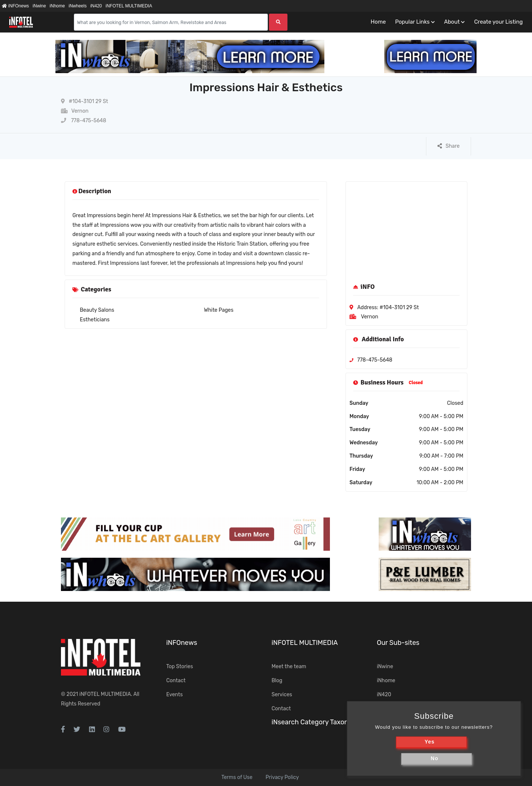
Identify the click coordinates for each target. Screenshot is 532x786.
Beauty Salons (97, 310)
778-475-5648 (83, 121)
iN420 (96, 6)
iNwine (39, 6)
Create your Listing (498, 22)
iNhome (57, 6)
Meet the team (289, 667)
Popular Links (412, 22)
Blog (277, 681)
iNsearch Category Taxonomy (317, 722)
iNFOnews (15, 6)
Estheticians (95, 320)
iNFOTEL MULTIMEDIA (129, 6)
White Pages (219, 310)
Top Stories (180, 667)
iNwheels (78, 6)
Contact (176, 681)
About (452, 22)
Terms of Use (237, 777)
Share (449, 146)
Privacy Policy (282, 777)
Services (282, 695)
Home (378, 22)
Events (175, 695)
